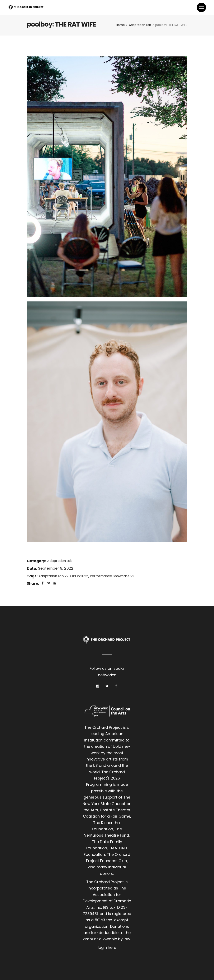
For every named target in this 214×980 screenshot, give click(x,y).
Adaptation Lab (60, 561)
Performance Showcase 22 (112, 576)
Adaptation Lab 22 (54, 576)
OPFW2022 (80, 576)
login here (107, 947)
